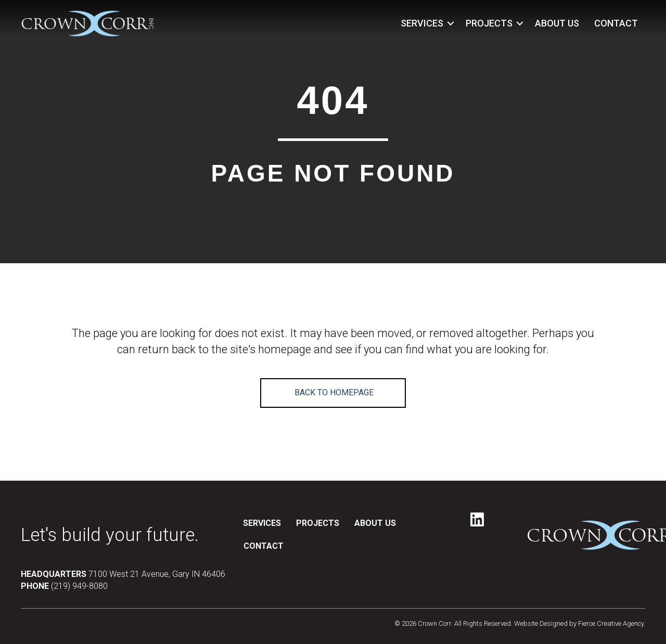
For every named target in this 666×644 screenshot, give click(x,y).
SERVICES (422, 23)
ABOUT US (557, 23)
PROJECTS (489, 23)
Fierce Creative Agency (611, 623)
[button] (451, 23)
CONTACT (616, 23)
